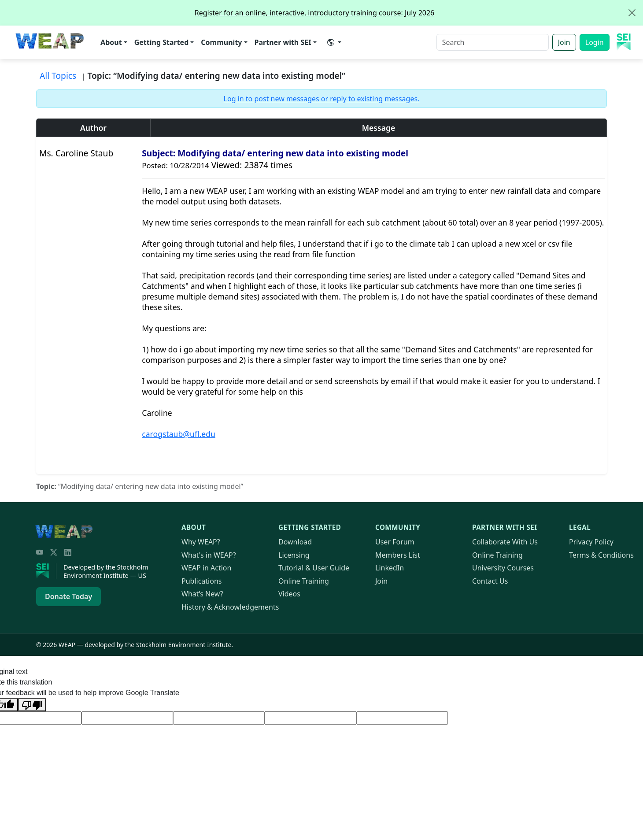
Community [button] (221, 42)
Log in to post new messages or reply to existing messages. (322, 99)
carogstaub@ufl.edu (179, 434)
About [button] (111, 42)
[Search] (493, 42)
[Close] (632, 13)
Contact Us (490, 581)
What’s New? (202, 594)
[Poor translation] (32, 705)
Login (595, 42)
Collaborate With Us (505, 542)
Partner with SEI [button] (283, 42)
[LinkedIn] (68, 552)
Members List (398, 555)
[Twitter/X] (54, 552)
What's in (209, 555)
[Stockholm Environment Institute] (46, 571)
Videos (289, 594)
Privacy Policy (591, 542)
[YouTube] (40, 552)
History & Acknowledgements (230, 607)
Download (295, 542)
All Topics (58, 76)
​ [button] (331, 42)
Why (201, 542)
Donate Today (68, 596)
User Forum (395, 542)
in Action (206, 568)
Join (564, 42)
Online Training (304, 581)
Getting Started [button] (162, 42)
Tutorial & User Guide (314, 568)
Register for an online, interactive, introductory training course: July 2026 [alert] (419, 13)
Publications (201, 581)
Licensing (294, 555)
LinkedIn (390, 568)
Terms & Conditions (601, 555)
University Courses (503, 568)
